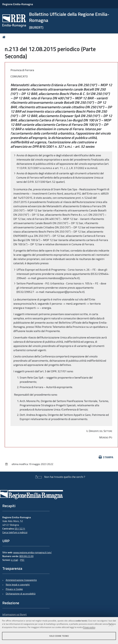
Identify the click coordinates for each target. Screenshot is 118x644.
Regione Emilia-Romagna (18, 4)
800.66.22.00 (26, 556)
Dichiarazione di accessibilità (21, 594)
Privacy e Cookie (14, 589)
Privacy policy (89, 627)
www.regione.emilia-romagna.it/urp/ (32, 552)
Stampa (106, 457)
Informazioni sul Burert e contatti (15, 616)
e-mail (14, 560)
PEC (22, 560)
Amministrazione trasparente (21, 580)
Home (4, 37)
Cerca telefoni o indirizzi (15, 532)
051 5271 (20, 529)
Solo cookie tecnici (59, 636)
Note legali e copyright (18, 584)
